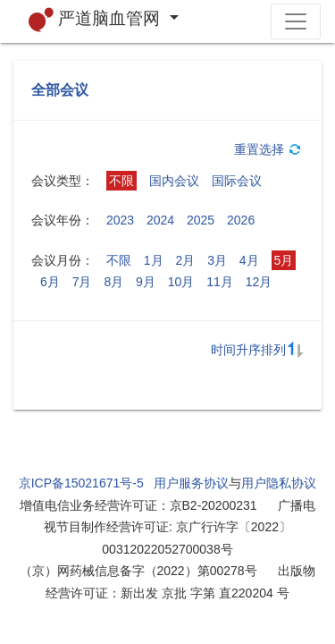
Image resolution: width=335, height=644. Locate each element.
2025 (201, 220)
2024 (160, 220)
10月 (181, 282)
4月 (249, 260)
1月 (154, 260)
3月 (217, 260)
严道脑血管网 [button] (97, 20)
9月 (146, 282)
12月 (259, 282)
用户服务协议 (191, 483)
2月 (185, 260)
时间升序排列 (257, 350)
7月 (82, 282)
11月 (220, 282)
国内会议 (174, 181)
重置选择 (269, 149)
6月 (50, 282)
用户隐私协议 (279, 483)
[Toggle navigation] (296, 21)
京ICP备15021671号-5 (81, 483)
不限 (121, 181)
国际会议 (237, 181)
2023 (120, 220)
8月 (113, 282)
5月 (284, 260)
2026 (241, 220)
